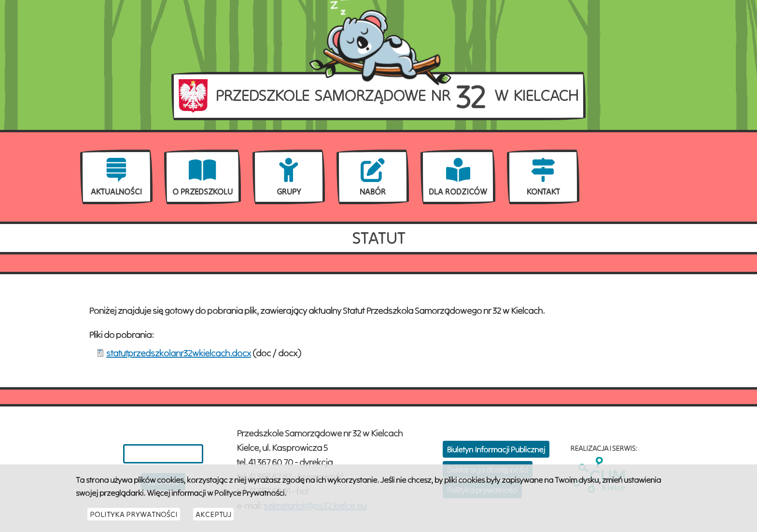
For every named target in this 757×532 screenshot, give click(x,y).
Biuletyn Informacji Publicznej (496, 449)
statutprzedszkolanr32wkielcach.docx (179, 353)
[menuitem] (116, 177)
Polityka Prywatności (134, 519)
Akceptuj (213, 519)
